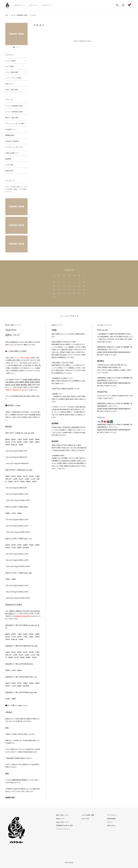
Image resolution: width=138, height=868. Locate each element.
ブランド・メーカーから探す (15, 123)
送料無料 (8, 159)
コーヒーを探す (10, 61)
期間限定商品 (10, 135)
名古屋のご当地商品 (12, 141)
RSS (83, 819)
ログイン (110, 822)
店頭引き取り (10, 171)
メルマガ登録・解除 (88, 815)
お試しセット (10, 84)
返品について (60, 819)
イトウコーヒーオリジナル (14, 147)
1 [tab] (14, 47)
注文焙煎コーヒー (11, 129)
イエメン (33, 15)
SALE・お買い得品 (12, 90)
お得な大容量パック (12, 153)
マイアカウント (112, 815)
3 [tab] (19, 47)
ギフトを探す (10, 66)
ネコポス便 (9, 165)
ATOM (87, 819)
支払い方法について (62, 822)
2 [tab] (16, 47)
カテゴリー (18, 5)
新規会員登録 (111, 819)
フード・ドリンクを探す (13, 78)
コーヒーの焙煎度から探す (14, 112)
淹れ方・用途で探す (12, 118)
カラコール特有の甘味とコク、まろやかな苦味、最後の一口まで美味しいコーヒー (16, 189)
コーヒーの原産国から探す (19, 15)
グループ (32, 5)
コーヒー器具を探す (12, 72)
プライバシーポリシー (63, 829)
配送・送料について (62, 815)
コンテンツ (46, 5)
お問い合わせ (111, 825)
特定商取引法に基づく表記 (65, 825)
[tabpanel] (16, 34)
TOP (7, 15)
